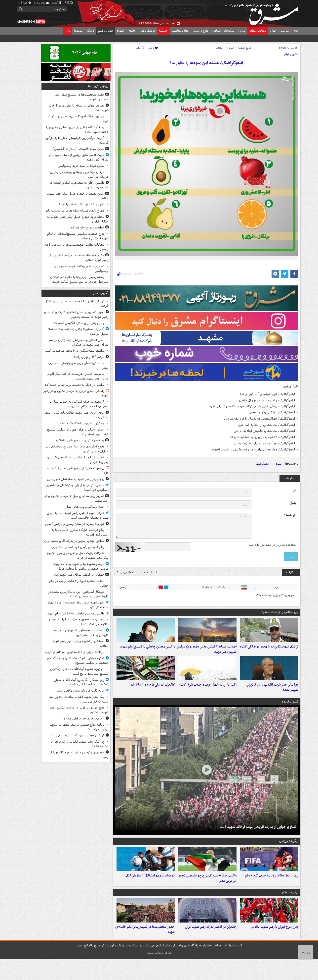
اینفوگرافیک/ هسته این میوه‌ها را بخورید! (207, 63)
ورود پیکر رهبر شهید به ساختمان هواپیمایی (76, 479)
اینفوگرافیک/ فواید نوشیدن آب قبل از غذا (268, 394)
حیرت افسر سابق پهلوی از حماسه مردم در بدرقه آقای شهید (79, 158)
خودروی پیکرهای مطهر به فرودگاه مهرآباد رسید (79, 755)
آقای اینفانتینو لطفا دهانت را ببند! (82, 204)
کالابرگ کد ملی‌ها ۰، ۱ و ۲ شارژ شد (153, 695)
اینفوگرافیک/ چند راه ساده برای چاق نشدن (267, 400)
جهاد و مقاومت (180, 31)
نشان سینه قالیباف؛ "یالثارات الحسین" (79, 149)
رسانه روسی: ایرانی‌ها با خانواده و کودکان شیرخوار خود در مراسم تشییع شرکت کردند (79, 279)
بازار (68, 31)
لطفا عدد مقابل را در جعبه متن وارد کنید (274, 545)
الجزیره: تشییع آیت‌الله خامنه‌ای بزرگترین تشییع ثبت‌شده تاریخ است (79, 671)
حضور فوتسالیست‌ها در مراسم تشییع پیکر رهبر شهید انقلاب (78, 258)
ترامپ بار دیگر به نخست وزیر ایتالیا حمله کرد (74, 385)
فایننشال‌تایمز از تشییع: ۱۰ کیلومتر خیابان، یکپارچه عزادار (78, 460)
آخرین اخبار (101, 293)
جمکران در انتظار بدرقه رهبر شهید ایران (211, 948)
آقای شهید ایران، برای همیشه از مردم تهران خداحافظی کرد (78, 605)
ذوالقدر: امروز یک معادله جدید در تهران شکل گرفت (77, 304)
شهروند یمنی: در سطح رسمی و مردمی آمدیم (75, 524)
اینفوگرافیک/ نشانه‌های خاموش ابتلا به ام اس (264, 431)
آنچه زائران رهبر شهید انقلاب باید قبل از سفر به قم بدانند (76, 415)
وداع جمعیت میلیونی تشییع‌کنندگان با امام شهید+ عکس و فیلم (78, 236)
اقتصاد (121, 31)
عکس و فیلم (105, 31)
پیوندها (78, 31)
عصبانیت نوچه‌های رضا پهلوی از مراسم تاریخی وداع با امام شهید (81, 633)
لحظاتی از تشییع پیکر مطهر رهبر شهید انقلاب (80, 644)
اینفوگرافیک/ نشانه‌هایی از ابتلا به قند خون (267, 425)
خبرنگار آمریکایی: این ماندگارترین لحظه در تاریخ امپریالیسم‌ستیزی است (78, 594)
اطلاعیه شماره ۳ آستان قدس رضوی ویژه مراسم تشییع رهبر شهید (207, 654)
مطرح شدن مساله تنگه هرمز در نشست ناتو (75, 211)
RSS (69, 3)
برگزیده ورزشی (289, 851)
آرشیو (57, 3)
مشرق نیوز (263, 12)
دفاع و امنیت (201, 31)
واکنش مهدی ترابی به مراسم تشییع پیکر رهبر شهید (76, 393)
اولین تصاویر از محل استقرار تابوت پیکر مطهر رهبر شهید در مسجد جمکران (76, 315)
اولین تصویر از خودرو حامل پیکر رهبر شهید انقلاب (78, 196)
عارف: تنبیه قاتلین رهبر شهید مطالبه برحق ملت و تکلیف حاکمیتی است (78, 515)
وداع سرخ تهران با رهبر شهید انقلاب (275, 948)
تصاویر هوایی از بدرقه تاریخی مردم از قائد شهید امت (258, 837)
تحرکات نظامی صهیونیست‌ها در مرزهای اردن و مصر (76, 247)
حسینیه (163, 31)
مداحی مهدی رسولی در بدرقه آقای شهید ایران (74, 541)
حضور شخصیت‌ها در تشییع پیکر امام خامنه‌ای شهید (145, 950)
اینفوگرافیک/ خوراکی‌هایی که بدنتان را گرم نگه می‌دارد (259, 419)
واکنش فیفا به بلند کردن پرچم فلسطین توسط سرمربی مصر (207, 894)
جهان (273, 31)
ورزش (242, 31)
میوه (278, 464)
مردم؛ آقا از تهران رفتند (89, 357)
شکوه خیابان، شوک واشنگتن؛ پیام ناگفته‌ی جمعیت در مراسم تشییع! (78, 661)
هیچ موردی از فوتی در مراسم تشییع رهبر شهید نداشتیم (79, 710)
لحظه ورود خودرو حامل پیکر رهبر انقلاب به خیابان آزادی (78, 219)
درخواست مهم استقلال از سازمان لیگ (150, 891)
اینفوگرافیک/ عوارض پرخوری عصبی (272, 412)
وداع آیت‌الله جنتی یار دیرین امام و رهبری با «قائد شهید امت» (77, 130)
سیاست (285, 31)
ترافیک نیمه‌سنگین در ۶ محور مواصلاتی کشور (269, 652)
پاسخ (123, 587)
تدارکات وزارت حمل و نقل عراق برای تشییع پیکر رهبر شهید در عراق (78, 555)
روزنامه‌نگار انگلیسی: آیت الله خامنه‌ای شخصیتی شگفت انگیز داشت (81, 682)
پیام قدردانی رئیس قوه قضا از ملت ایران (78, 547)
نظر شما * (290, 515)
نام (295, 490)
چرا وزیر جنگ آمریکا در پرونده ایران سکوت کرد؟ (78, 119)
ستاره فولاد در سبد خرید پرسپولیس (81, 166)
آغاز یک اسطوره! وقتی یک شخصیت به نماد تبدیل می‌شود (78, 331)
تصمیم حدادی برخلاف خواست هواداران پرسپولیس (81, 269)
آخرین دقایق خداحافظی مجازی (83, 719)
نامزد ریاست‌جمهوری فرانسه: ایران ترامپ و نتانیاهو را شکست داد (78, 622)
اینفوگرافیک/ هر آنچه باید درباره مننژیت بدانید (264, 443)
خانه (296, 31)
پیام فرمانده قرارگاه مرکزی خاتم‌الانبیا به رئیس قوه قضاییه (80, 532)
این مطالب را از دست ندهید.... (278, 612)
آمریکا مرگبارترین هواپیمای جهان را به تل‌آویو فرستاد (77, 140)
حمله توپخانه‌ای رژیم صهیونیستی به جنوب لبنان (78, 366)
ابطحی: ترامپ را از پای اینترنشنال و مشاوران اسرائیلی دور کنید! (77, 488)
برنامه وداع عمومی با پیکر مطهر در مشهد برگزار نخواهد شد (79, 727)
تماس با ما (42, 3)
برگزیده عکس (289, 908)
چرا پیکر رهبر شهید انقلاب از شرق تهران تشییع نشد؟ (272, 698)
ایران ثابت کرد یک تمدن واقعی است (81, 691)
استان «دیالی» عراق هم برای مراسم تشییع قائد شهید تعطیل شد (78, 432)
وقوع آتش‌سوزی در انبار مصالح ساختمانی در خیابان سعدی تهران (77, 449)
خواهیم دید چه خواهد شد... (86, 228)
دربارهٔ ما (25, 3)
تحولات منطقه (258, 31)
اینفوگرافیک (263, 464)
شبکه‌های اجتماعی (223, 31)
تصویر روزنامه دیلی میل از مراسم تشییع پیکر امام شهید (76, 498)
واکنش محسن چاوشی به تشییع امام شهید (147, 652)
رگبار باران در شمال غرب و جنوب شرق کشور (208, 695)
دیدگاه (90, 31)
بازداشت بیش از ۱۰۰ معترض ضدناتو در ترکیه (75, 652)
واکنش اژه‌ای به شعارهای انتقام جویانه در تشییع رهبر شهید (79, 185)
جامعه (132, 31)
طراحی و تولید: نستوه (159, 974)
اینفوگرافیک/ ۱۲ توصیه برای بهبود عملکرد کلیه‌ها (263, 437)
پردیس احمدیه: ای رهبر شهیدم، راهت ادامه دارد (78, 471)
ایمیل (294, 503)
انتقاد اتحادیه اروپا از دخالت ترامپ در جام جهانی (79, 583)
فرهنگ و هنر (147, 31)
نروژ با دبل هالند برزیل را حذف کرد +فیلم (272, 891)
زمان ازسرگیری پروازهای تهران (85, 507)
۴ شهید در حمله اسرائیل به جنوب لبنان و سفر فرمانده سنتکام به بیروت (79, 404)
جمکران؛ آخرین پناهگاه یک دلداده (82, 423)
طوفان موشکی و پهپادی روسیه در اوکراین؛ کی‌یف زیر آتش (79, 174)
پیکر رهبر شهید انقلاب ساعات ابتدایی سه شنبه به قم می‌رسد (79, 699)
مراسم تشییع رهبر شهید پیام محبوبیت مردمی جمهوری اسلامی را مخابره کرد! (80, 566)
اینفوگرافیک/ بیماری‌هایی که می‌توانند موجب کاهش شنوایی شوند (251, 406)
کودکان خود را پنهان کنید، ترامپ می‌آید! (78, 735)
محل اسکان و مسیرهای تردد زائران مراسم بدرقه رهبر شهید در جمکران (79, 342)
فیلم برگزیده (290, 712)
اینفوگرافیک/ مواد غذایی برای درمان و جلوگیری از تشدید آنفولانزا (252, 450)
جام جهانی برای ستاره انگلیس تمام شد (79, 323)
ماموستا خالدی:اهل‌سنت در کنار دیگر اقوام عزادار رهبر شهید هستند (78, 376)
